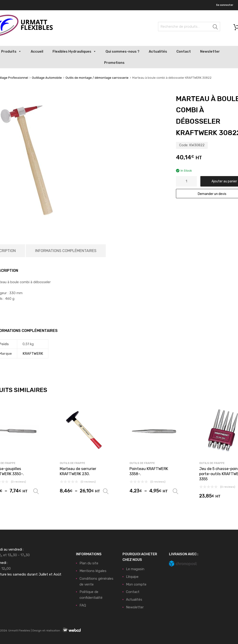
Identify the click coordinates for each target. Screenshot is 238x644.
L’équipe (132, 577)
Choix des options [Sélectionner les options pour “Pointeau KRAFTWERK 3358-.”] (175, 491)
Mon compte (136, 584)
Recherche (215, 27)
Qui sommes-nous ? (122, 51)
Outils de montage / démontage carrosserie (97, 78)
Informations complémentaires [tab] (66, 251)
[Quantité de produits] (186, 181)
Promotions (114, 63)
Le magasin (135, 569)
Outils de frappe (72, 463)
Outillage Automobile (47, 78)
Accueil (37, 51)
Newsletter (210, 51)
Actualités (158, 51)
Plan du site (89, 563)
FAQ (83, 605)
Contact (184, 51)
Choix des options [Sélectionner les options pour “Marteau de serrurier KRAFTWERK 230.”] (106, 491)
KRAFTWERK (33, 354)
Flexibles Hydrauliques (74, 51)
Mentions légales (93, 571)
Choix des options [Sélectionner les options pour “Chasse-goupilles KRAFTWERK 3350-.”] (36, 491)
